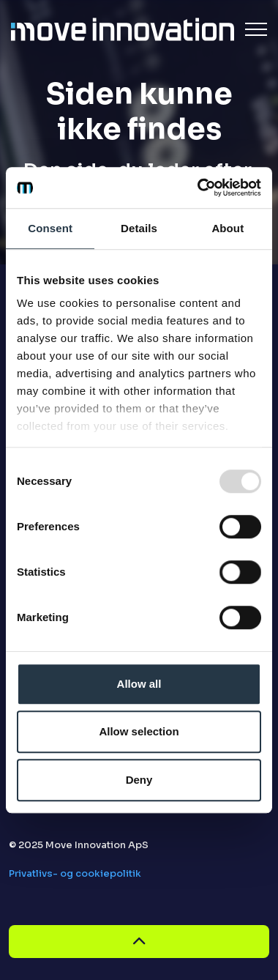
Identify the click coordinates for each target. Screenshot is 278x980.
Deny (139, 780)
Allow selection (139, 731)
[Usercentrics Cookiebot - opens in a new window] (199, 188)
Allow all (139, 684)
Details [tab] (139, 228)
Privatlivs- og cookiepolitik (75, 873)
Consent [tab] (50, 228)
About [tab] (228, 228)
